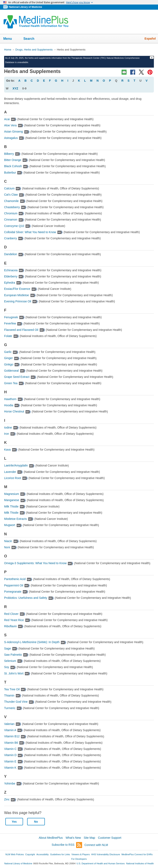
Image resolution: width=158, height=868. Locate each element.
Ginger (8, 358)
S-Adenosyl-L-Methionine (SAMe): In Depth (32, 642)
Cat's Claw (11, 195)
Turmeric (10, 708)
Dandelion (11, 254)
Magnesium (12, 494)
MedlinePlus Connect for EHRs (137, 854)
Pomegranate (13, 592)
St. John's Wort (14, 673)
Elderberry (11, 276)
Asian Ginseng (13, 132)
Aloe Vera (10, 125)
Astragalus (11, 138)
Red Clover (11, 614)
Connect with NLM (96, 845)
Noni (7, 547)
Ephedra (10, 283)
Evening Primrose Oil (18, 301)
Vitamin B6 (11, 743)
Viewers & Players (81, 854)
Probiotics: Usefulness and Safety (26, 598)
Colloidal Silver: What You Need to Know (30, 232)
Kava (7, 450)
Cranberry (10, 238)
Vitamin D (10, 755)
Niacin (8, 541)
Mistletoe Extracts (15, 519)
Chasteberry (12, 207)
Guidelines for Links (60, 854)
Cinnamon (11, 220)
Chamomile (11, 201)
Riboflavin (10, 626)
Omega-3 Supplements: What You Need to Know (35, 563)
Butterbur (10, 173)
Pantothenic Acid (15, 579)
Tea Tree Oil (12, 689)
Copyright (30, 854)
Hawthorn (10, 399)
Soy (7, 667)
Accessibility (43, 854)
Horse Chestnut (14, 411)
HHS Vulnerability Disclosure (106, 854)
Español (150, 39)
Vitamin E (10, 761)
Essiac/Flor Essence (17, 289)
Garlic (8, 352)
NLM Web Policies (15, 854)
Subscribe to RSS (67, 845)
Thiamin (9, 695)
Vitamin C (10, 749)
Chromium (11, 213)
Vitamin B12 (12, 736)
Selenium (10, 661)
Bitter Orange (13, 160)
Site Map (89, 838)
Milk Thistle (11, 506)
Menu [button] (10, 39)
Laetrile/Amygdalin (16, 465)
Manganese (12, 500)
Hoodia (9, 405)
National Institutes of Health (140, 863)
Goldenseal (11, 371)
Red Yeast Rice (14, 620)
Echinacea (11, 270)
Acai (7, 119)
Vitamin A (10, 730)
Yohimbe (10, 783)
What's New (73, 838)
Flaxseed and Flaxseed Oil (21, 330)
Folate (8, 336)
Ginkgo (9, 364)
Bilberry (9, 154)
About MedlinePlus (51, 838)
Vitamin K (10, 768)
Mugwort (10, 525)
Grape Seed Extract (17, 377)
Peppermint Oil (14, 585)
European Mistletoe (17, 295)
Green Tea (11, 383)
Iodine (8, 428)
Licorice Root (13, 478)
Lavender (10, 472)
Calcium (9, 188)
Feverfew (10, 323)
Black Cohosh (13, 166)
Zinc (7, 799)
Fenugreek (11, 317)
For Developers (79, 859)
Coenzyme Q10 (14, 226)
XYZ (15, 88)
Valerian (9, 724)
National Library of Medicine (26, 7)
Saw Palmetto (13, 655)
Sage (8, 648)
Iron (7, 434)
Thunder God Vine (16, 702)
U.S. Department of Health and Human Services (101, 863)
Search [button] (32, 39)
